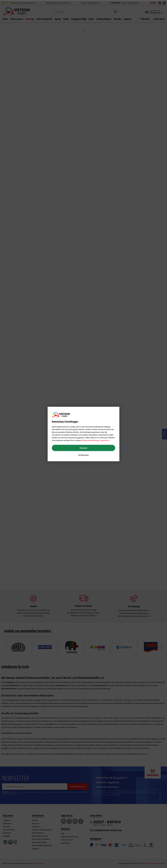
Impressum (105, 440)
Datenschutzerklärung (90, 440)
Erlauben (84, 448)
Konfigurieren (83, 455)
